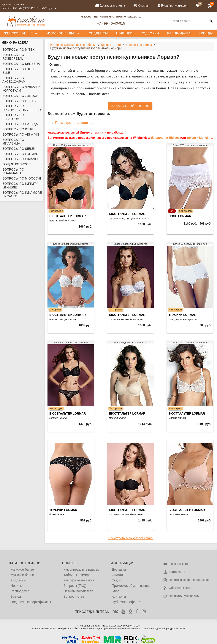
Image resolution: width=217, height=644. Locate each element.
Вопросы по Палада (20, 124)
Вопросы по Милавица (13, 142)
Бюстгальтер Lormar (68, 216)
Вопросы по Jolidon (20, 96)
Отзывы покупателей (79, 591)
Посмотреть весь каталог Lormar (131, 538)
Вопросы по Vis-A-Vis (21, 135)
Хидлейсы (99, 33)
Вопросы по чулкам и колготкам (22, 89)
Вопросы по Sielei (19, 149)
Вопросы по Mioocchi (22, 179)
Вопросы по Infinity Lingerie (20, 186)
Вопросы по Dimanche (22, 159)
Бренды (206, 33)
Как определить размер (81, 570)
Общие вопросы (17, 164)
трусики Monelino (199, 138)
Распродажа (179, 33)
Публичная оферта (126, 602)
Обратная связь (177, 588)
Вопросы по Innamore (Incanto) (22, 195)
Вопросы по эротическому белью (22, 108)
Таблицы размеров (78, 575)
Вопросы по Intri (18, 129)
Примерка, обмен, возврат (132, 586)
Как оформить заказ (79, 580)
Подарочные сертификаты (31, 602)
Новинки (124, 33)
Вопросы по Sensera (21, 64)
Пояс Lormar (180, 216)
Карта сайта (174, 572)
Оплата (117, 575)
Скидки (117, 580)
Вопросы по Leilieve (20, 101)
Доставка (119, 570)
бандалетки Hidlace (165, 138)
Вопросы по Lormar (20, 154)
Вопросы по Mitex (18, 50)
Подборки (150, 33)
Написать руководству (181, 596)
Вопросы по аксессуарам (14, 80)
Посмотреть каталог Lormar (78, 123)
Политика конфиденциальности (188, 580)
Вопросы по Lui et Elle (19, 71)
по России (18, 5)
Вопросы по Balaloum (13, 117)
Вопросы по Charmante (13, 171)
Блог (115, 591)
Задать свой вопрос (130, 106)
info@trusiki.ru (175, 564)
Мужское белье (61, 33)
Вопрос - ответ (74, 597)
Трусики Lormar (182, 315)
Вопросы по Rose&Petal (13, 57)
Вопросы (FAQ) (75, 586)
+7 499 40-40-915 (111, 23)
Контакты (119, 597)
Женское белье (19, 33)
